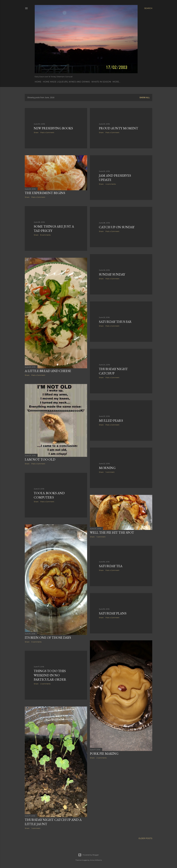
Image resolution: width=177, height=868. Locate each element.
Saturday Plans (113, 613)
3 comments (36, 642)
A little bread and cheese (48, 371)
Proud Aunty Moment (119, 128)
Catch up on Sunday (117, 227)
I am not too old (40, 459)
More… (116, 82)
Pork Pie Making (104, 753)
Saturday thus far (115, 322)
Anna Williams (96, 860)
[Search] (148, 8)
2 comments (102, 758)
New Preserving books (53, 128)
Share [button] (36, 132)
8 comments (45, 235)
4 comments (111, 184)
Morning (107, 468)
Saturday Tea (111, 566)
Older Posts (145, 838)
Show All (145, 97)
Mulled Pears (111, 420)
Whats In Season (101, 82)
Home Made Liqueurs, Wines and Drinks (66, 82)
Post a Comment (47, 132)
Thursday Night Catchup (113, 371)
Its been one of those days (48, 638)
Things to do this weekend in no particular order (50, 675)
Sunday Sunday (112, 274)
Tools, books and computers (49, 495)
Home (38, 82)
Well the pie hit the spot (112, 532)
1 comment (110, 472)
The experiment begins (45, 193)
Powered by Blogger (88, 855)
